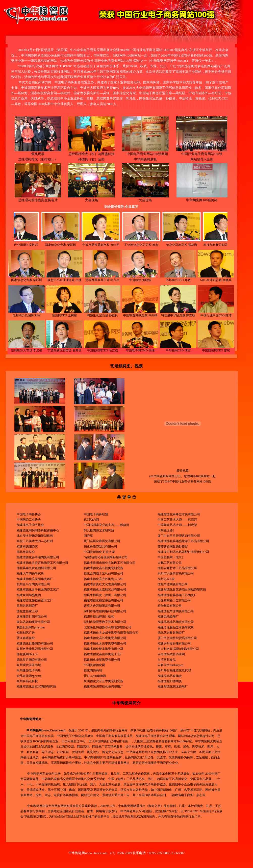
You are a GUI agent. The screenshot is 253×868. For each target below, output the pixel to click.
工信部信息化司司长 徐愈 (123, 245)
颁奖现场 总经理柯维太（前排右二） (38, 155)
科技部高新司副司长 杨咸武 (204, 245)
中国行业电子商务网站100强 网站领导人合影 (202, 155)
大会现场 (91, 198)
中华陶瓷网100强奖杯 (202, 198)
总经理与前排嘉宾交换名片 (38, 198)
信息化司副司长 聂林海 (163, 245)
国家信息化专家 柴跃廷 (42, 245)
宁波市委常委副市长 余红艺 (83, 245)
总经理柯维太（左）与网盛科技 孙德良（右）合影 (91, 155)
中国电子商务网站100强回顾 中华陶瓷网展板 (145, 155)
